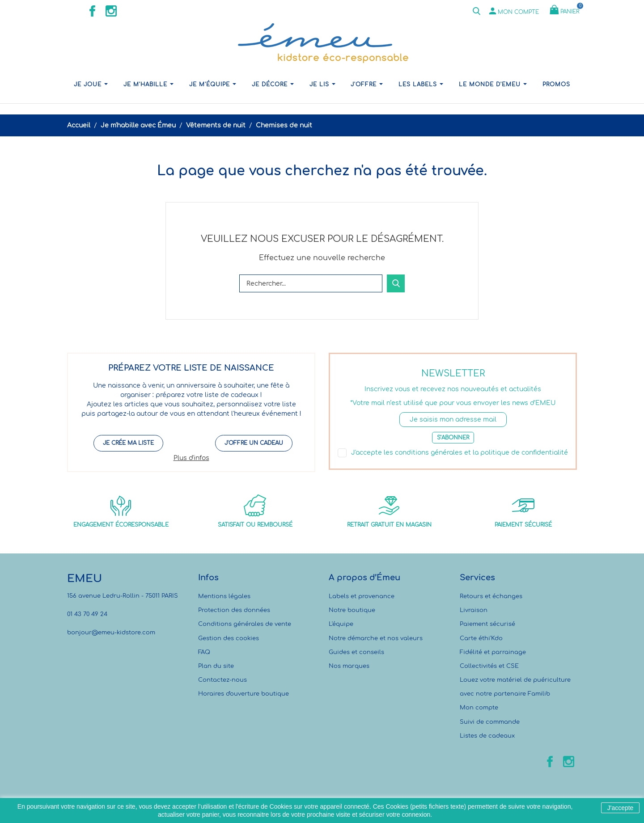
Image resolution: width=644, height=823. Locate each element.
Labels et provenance (362, 596)
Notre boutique (352, 610)
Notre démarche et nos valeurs (376, 638)
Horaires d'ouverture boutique (244, 694)
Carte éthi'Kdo (481, 638)
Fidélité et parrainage (493, 652)
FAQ (204, 652)
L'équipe (341, 624)
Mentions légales (224, 596)
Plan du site (216, 666)
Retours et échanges (491, 596)
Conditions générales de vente (245, 624)
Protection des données (234, 610)
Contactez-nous (222, 680)
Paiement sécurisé (487, 624)
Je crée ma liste (128, 443)
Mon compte (479, 708)
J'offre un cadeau (254, 443)
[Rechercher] (311, 283)
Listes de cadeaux (487, 736)
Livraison (474, 610)
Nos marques (349, 666)
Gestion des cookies (229, 638)
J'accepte (621, 808)
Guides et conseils (356, 652)
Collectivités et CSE (489, 666)
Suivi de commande (490, 722)
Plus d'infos (191, 458)
